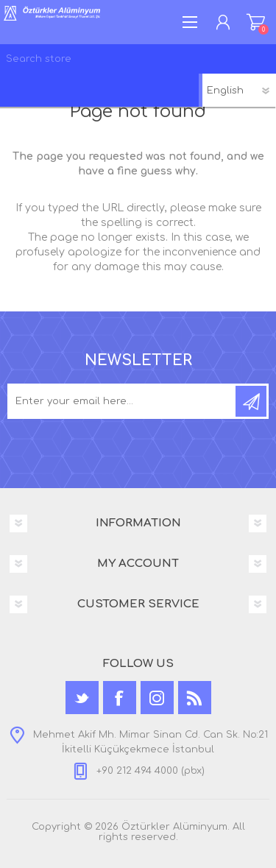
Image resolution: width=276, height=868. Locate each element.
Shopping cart (256, 22)
